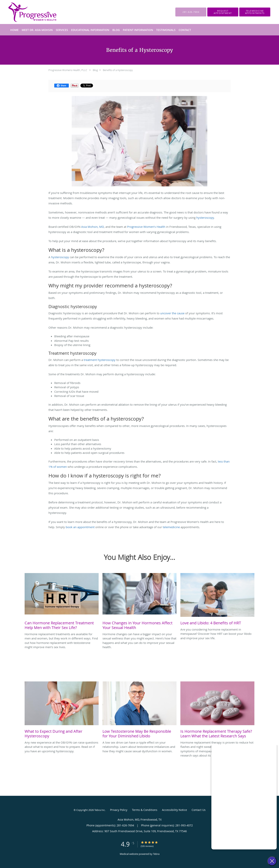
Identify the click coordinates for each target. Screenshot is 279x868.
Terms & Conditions (145, 810)
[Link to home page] (26, 12)
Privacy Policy (119, 810)
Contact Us (199, 810)
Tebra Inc (100, 810)
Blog (95, 70)
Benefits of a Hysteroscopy (118, 70)
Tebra (156, 854)
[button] (223, 12)
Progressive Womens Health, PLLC (68, 70)
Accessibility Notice (174, 810)
